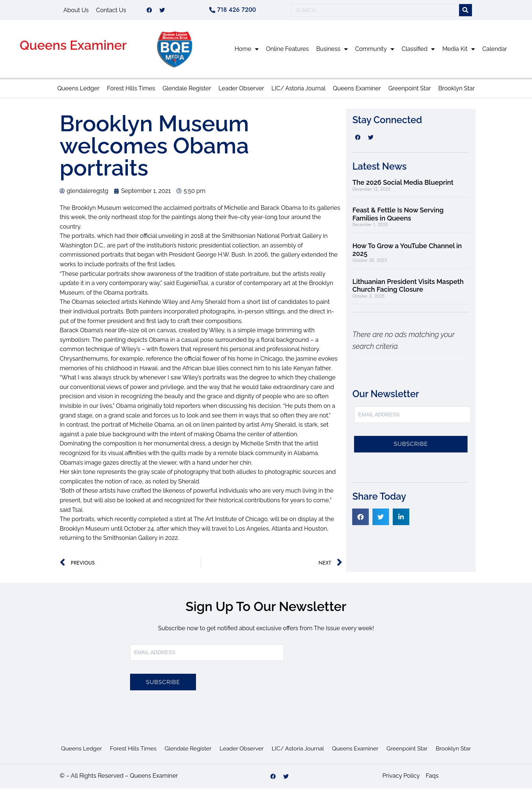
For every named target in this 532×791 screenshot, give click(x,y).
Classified (418, 52)
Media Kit (458, 52)
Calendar (495, 51)
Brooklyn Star (457, 91)
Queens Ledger (78, 91)
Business (332, 52)
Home (247, 52)
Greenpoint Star (410, 91)
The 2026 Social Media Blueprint (403, 185)
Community (375, 52)
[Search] (465, 12)
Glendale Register (187, 91)
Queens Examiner (73, 48)
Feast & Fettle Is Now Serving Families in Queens (398, 217)
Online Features (287, 51)
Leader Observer (241, 91)
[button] (360, 519)
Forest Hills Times (131, 91)
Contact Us (111, 11)
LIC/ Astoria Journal (299, 91)
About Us (76, 11)
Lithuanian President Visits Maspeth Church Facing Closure (408, 288)
